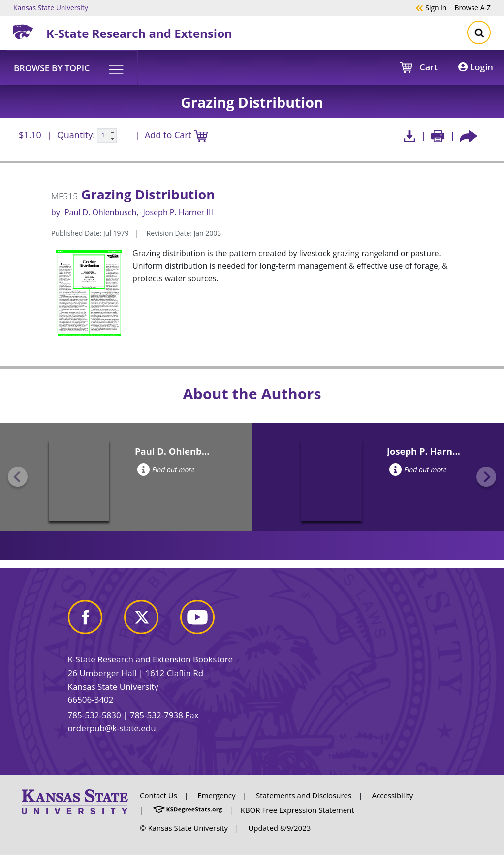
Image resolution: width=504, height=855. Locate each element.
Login (476, 67)
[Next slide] (486, 477)
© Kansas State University (184, 828)
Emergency (216, 795)
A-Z (472, 7)
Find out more (166, 470)
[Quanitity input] (107, 135)
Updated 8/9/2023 (279, 828)
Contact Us (158, 795)
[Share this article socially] (469, 136)
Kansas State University (51, 7)
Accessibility (393, 795)
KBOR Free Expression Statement (298, 810)
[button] (72, 67)
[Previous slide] (18, 477)
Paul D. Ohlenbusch (100, 212)
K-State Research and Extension (139, 33)
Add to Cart (176, 136)
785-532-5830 (94, 715)
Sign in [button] (431, 7)
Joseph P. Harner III (178, 212)
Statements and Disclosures (304, 795)
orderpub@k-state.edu (112, 728)
